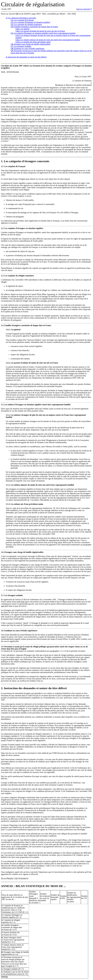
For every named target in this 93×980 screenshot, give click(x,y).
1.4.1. (8, 330)
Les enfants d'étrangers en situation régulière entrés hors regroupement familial (43, 33)
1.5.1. (8, 415)
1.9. (2, 647)
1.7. (2, 596)
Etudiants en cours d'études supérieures (28, 48)
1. (2, 162)
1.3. (2, 276)
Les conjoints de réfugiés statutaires (26, 24)
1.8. (2, 631)
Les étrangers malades (21, 46)
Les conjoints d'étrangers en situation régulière (30, 22)
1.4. (2, 326)
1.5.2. (8, 485)
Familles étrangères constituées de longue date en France (34, 27)
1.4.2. (8, 363)
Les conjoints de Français (22, 20)
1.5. (2, 405)
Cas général (22, 29)
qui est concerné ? (84, 9)
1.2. (2, 229)
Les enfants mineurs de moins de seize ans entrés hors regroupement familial (48, 40)
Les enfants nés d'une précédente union (33, 42)
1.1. (2, 167)
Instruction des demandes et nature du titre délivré (26, 57)
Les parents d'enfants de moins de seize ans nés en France (40, 31)
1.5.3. (8, 504)
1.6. (2, 553)
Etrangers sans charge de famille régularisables (31, 44)
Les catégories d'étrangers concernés (21, 18)
